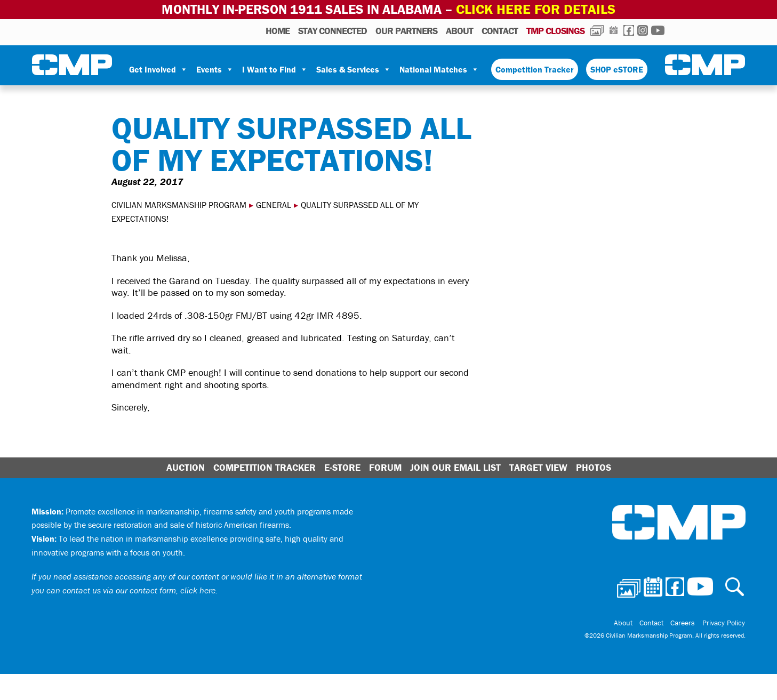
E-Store (342, 467)
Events (215, 69)
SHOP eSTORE (617, 69)
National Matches (439, 69)
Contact (500, 30)
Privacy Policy (724, 622)
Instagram (643, 30)
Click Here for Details (536, 9)
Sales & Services (354, 69)
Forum (385, 467)
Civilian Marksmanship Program (72, 65)
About (459, 30)
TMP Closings (555, 30)
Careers (685, 622)
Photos (597, 30)
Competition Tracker (535, 69)
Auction (186, 467)
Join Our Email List (455, 467)
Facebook (629, 30)
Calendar (614, 30)
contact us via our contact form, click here (139, 590)
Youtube (658, 30)
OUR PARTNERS (406, 30)
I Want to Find (275, 69)
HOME (278, 30)
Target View (538, 467)
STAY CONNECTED (333, 30)
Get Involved (158, 69)
